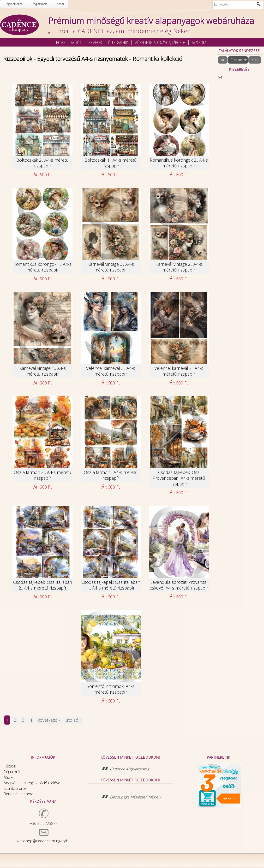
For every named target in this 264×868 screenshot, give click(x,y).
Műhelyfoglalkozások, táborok (160, 42)
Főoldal (10, 766)
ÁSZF (8, 777)
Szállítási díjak (15, 788)
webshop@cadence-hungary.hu (44, 841)
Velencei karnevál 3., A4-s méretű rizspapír (111, 371)
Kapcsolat (200, 42)
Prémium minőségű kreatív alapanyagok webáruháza (151, 21)
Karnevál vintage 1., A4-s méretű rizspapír (42, 371)
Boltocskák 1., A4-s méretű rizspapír (111, 163)
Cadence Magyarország (129, 769)
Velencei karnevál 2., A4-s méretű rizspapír (179, 371)
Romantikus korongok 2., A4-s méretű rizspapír (179, 163)
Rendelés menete (18, 794)
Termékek (95, 42)
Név (255, 60)
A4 (220, 77)
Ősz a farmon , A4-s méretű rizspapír (111, 475)
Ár (223, 60)
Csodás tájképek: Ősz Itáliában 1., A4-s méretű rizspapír (111, 585)
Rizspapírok (18, 59)
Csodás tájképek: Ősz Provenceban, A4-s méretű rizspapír (179, 478)
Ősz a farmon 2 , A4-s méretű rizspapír (42, 475)
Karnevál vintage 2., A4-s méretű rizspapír (179, 267)
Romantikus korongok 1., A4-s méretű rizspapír (42, 267)
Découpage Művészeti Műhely (135, 797)
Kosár (60, 4)
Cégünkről (12, 772)
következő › (49, 720)
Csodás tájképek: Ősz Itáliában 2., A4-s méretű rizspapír (43, 585)
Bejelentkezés (14, 4)
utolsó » (73, 720)
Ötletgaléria (118, 42)
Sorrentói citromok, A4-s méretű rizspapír (111, 689)
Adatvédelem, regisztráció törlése (32, 783)
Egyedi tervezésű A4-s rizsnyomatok (82, 59)
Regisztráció (40, 4)
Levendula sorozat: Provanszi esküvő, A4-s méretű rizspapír (179, 585)
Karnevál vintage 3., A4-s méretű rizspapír (111, 267)
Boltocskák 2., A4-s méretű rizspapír (42, 163)
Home (61, 42)
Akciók (76, 42)
